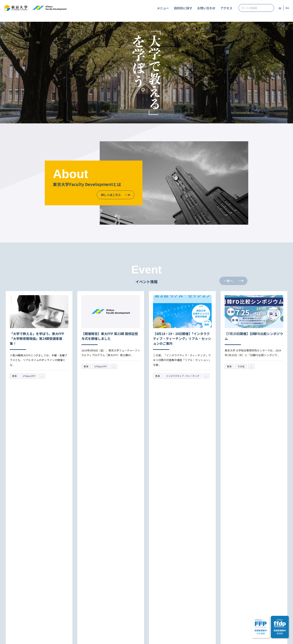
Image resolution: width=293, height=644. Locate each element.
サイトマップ (109, 636)
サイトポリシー (130, 636)
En (287, 8)
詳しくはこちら (111, 195)
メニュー (163, 8)
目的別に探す (183, 8)
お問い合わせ (206, 8)
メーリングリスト (170, 600)
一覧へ (228, 281)
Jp (280, 8)
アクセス (226, 8)
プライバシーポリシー (156, 636)
